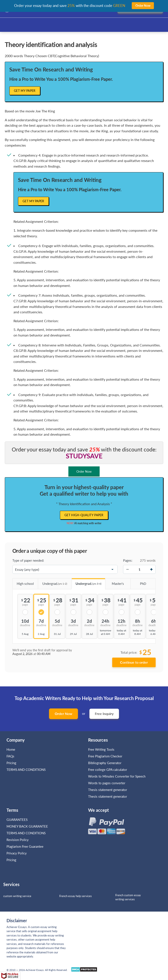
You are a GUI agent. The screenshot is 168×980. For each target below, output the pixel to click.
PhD (138, 582)
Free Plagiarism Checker (105, 756)
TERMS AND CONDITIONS (26, 770)
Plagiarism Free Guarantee (25, 846)
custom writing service (17, 896)
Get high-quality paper (84, 515)
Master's (114, 582)
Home (11, 749)
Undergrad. (53, 582)
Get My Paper (25, 91)
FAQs (10, 756)
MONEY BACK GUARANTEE (27, 826)
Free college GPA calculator (108, 770)
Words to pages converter (107, 783)
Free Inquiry (104, 714)
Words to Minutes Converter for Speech (117, 776)
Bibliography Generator (105, 763)
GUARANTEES (17, 820)
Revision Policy (18, 840)
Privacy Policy (17, 853)
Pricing (11, 763)
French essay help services (76, 896)
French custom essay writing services (128, 897)
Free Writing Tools (101, 749)
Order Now (63, 714)
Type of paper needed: (28, 560)
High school (23, 582)
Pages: (128, 560)
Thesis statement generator (108, 790)
